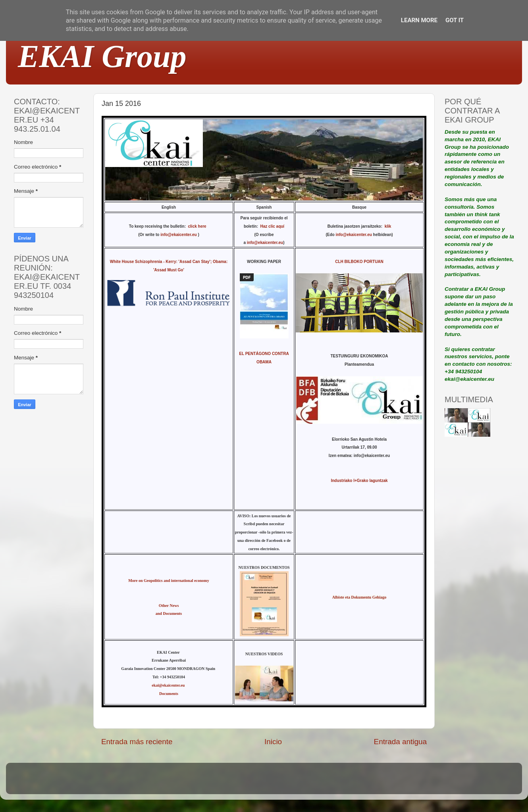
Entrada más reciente (137, 742)
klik (388, 226)
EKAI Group (102, 56)
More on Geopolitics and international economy (169, 581)
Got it (455, 20)
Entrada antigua (400, 742)
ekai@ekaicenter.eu (169, 685)
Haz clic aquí (273, 226)
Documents (169, 694)
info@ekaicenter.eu (179, 235)
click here (198, 226)
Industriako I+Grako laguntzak (359, 481)
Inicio (273, 742)
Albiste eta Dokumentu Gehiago (359, 597)
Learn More (419, 20)
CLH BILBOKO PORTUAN (359, 262)
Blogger (316, 782)
